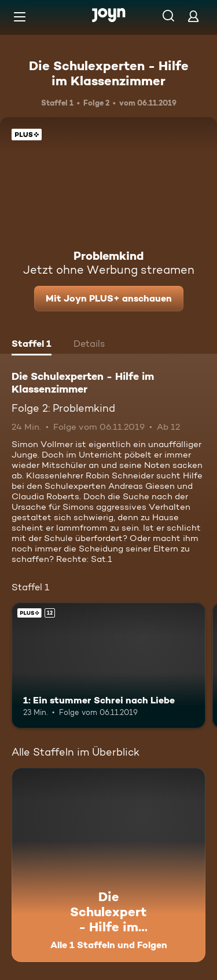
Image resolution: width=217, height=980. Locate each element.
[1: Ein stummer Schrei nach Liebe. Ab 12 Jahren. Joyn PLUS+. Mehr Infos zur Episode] (108, 666)
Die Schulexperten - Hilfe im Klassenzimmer (109, 73)
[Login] (193, 16)
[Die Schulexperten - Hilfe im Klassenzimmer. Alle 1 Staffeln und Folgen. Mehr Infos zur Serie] (108, 865)
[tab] (32, 345)
